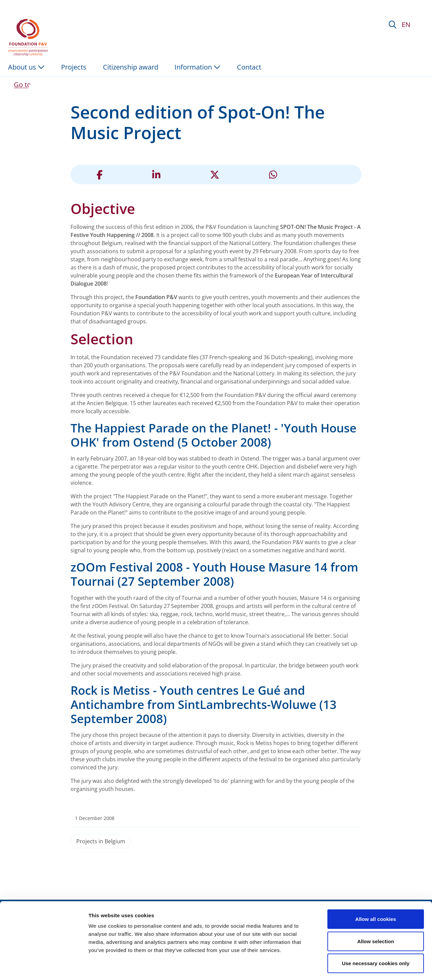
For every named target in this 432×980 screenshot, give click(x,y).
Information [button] (197, 67)
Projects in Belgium (101, 841)
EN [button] (406, 24)
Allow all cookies (376, 891)
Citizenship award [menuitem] (131, 67)
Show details (354, 967)
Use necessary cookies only (376, 936)
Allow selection (375, 914)
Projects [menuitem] (74, 67)
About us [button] (26, 67)
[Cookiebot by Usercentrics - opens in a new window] (44, 967)
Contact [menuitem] (249, 67)
